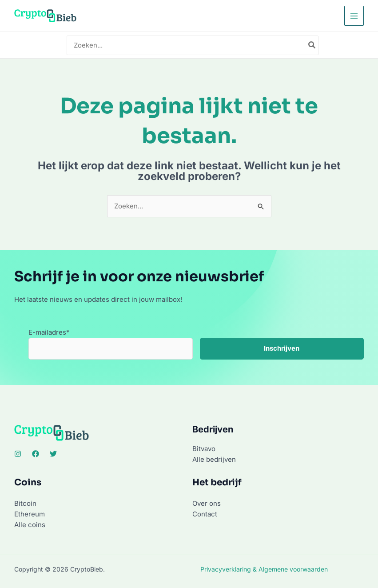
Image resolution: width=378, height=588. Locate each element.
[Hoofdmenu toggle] (354, 16)
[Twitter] (53, 454)
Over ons (207, 503)
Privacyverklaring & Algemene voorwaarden (264, 569)
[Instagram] (18, 454)
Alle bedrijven (214, 459)
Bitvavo (204, 449)
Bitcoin (25, 503)
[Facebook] (36, 454)
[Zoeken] (312, 45)
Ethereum (30, 514)
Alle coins (30, 525)
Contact (205, 514)
